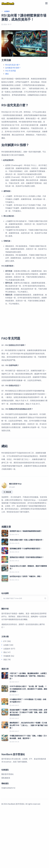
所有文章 (7, 550)
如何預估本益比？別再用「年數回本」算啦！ (26, 635)
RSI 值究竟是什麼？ (13, 65)
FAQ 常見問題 (11, 71)
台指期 (6, 703)
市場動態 (7, 714)
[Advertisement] (24, 349)
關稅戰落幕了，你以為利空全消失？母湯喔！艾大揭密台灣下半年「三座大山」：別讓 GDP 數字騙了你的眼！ (29, 783)
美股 (5, 718)
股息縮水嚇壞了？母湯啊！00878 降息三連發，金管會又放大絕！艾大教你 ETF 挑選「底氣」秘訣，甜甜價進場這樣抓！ (28, 771)
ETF (5, 699)
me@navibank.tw (8, 846)
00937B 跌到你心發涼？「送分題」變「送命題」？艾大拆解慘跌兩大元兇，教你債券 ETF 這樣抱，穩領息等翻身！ (28, 747)
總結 (7, 74)
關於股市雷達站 (8, 832)
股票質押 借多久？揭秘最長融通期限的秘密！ (26, 589)
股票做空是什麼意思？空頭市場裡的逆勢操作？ (27, 615)
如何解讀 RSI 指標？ (13, 68)
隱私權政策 (6, 836)
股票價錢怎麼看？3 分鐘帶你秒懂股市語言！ (26, 607)
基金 (5, 710)
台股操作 (7, 11)
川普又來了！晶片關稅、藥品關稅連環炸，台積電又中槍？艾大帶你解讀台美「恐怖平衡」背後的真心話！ (28, 734)
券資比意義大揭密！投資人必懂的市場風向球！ (27, 598)
